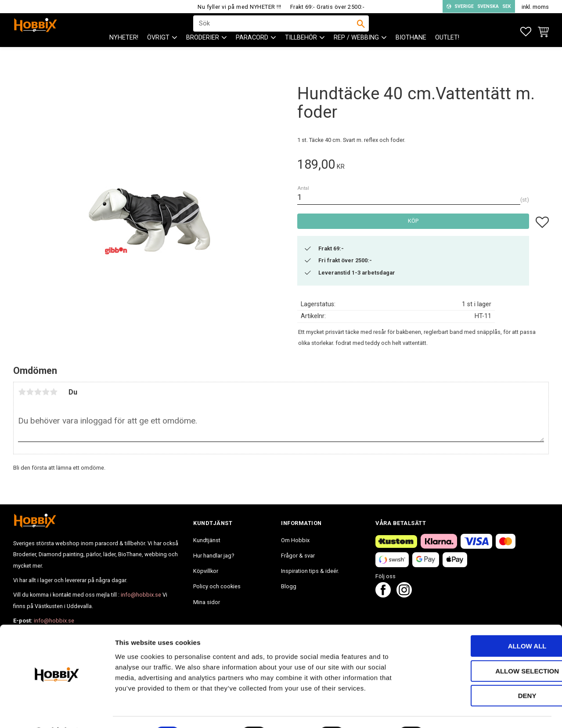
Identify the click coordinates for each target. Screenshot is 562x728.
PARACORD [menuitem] (252, 53)
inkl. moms (535, 7)
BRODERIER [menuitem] (203, 53)
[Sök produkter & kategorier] (275, 31)
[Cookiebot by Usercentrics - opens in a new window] (57, 711)
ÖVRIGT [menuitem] (158, 53)
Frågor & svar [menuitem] (298, 556)
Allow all (489, 623)
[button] (526, 32)
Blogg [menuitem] (289, 586)
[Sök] (361, 31)
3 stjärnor (38, 392)
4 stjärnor (46, 392)
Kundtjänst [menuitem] (207, 540)
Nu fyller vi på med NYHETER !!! (240, 7)
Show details (461, 711)
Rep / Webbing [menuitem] (356, 53)
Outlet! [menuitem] (447, 53)
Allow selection (489, 648)
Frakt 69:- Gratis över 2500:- (328, 7)
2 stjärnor (30, 392)
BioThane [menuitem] (411, 53)
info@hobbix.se (141, 595)
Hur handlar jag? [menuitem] (214, 556)
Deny (489, 672)
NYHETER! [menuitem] (124, 53)
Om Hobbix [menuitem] (295, 540)
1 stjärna (22, 392)
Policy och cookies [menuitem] (217, 586)
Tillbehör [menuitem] (301, 53)
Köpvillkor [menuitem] (206, 571)
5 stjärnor (54, 392)
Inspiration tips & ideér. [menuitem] (310, 571)
